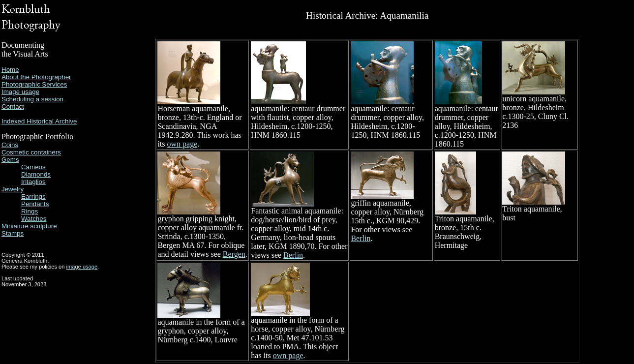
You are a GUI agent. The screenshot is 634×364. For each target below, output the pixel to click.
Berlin (293, 255)
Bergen (234, 254)
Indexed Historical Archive (39, 121)
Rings (30, 211)
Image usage (20, 92)
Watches (34, 219)
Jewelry (13, 189)
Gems (10, 160)
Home (10, 70)
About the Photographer (36, 77)
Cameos (33, 167)
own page (182, 144)
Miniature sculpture (29, 226)
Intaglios (33, 182)
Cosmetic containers (31, 152)
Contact (13, 106)
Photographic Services (34, 84)
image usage (82, 267)
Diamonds (36, 174)
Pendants (35, 204)
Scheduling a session (32, 99)
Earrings (33, 197)
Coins (10, 145)
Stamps (13, 233)
